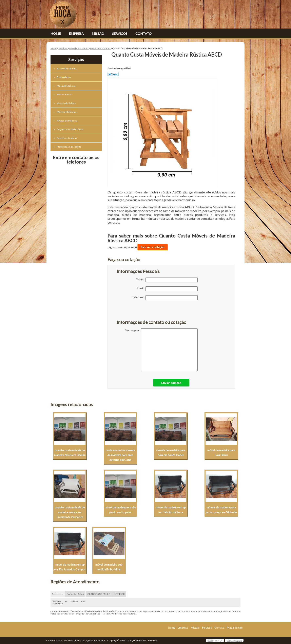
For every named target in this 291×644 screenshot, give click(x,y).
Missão (98, 33)
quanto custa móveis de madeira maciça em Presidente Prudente (70, 512)
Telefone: (165, 298)
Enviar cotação (171, 383)
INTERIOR (119, 594)
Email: (167, 289)
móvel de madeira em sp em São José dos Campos (70, 567)
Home (56, 33)
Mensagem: (161, 350)
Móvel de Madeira (67, 112)
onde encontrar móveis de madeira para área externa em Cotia (120, 455)
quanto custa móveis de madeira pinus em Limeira (70, 452)
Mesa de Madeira (66, 86)
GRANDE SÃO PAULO (99, 594)
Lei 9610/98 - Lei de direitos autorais (119, 614)
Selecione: (58, 594)
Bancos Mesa (64, 77)
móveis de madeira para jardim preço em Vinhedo (221, 510)
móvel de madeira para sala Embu (221, 452)
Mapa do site (235, 628)
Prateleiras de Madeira (69, 147)
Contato (143, 33)
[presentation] (142, 312)
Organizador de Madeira (70, 129)
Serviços (120, 33)
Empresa (76, 33)
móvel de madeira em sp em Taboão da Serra (171, 510)
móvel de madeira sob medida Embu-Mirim (109, 567)
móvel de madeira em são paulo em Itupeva (120, 510)
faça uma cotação (153, 247)
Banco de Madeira (67, 68)
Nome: (167, 280)
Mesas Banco (64, 94)
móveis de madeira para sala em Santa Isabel (171, 452)
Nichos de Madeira (67, 121)
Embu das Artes (75, 594)
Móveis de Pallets (66, 103)
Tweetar (113, 74)
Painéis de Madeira (67, 138)
